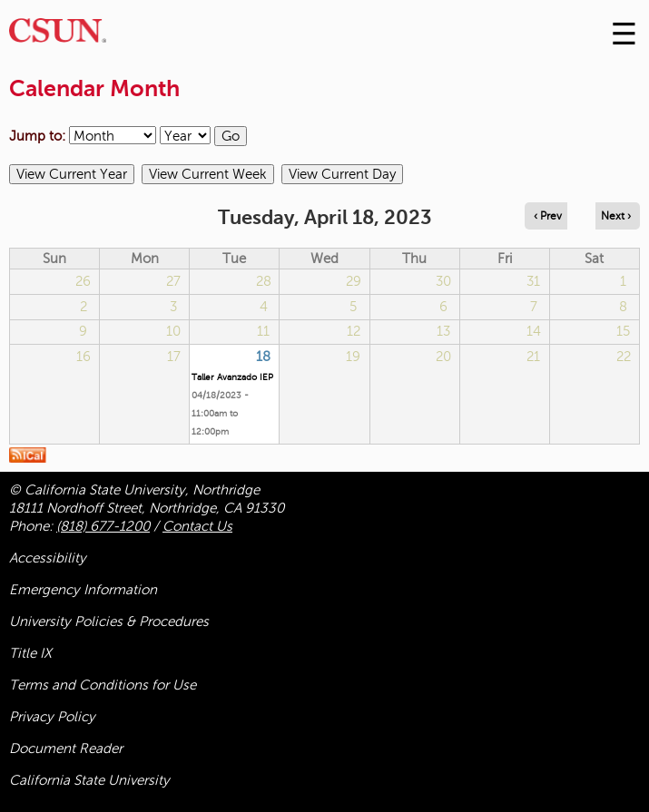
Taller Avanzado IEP (232, 377)
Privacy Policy (52, 717)
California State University (89, 780)
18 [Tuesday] (263, 357)
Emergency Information (83, 590)
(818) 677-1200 (103, 526)
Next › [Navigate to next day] (616, 216)
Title (30, 653)
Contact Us (197, 526)
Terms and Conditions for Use (103, 685)
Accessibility (48, 558)
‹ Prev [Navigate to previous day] (548, 216)
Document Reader (66, 748)
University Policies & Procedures (109, 621)
